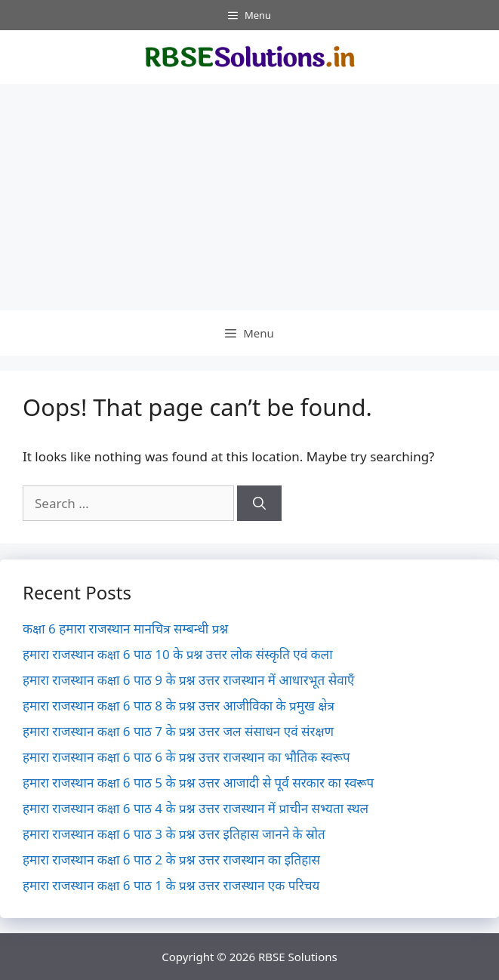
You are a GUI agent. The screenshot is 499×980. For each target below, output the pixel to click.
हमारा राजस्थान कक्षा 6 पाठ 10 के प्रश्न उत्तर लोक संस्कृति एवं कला (178, 654)
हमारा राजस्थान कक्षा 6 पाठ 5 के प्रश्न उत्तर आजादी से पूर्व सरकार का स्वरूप (198, 783)
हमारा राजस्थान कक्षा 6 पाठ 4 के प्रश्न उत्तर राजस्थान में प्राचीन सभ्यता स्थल (196, 808)
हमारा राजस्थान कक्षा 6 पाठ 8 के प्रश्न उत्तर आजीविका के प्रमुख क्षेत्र (179, 706)
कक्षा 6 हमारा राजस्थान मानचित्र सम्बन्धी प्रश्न (125, 629)
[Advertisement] (250, 197)
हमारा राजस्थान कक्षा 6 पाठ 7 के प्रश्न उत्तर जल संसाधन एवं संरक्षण (178, 731)
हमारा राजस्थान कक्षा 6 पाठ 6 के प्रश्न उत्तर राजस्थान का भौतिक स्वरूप (186, 757)
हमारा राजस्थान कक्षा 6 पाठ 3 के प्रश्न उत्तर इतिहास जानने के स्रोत (174, 834)
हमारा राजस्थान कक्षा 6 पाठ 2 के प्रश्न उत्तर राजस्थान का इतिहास (171, 860)
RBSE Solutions (298, 957)
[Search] (259, 504)
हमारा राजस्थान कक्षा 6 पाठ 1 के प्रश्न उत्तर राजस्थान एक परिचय (171, 885)
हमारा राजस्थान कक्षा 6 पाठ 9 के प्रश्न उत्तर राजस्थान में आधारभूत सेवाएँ (188, 680)
